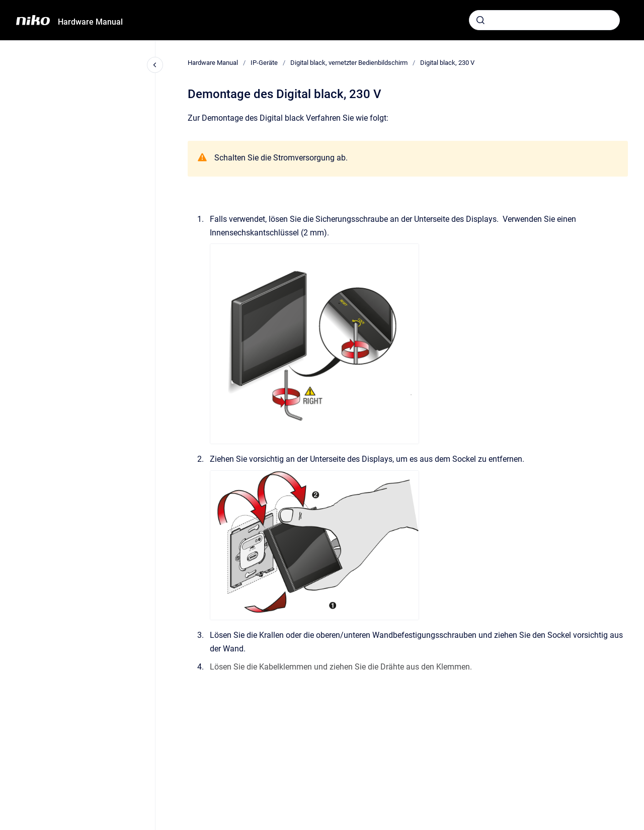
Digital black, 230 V (447, 63)
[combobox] (544, 20)
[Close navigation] (155, 65)
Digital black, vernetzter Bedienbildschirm (349, 63)
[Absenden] (480, 20)
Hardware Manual (90, 22)
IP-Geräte (264, 63)
